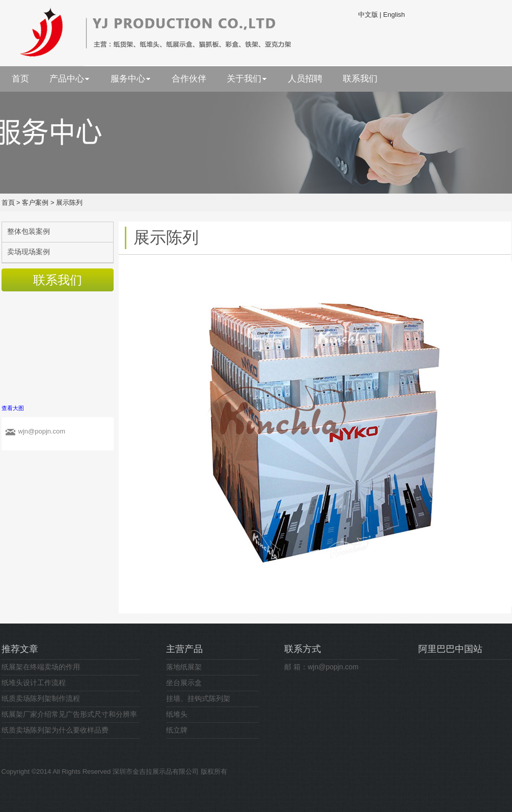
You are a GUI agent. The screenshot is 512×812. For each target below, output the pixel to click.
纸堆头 (177, 714)
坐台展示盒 (184, 683)
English (394, 15)
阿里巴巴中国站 (450, 649)
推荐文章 (20, 649)
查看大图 (13, 408)
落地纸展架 (184, 667)
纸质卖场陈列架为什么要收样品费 (55, 730)
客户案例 (35, 202)
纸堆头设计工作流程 (34, 683)
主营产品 (184, 649)
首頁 (8, 202)
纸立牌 (177, 730)
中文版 (368, 15)
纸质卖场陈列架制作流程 (41, 698)
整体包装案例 (29, 231)
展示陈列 (69, 202)
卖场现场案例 (29, 252)
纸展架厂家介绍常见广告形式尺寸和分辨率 (69, 714)
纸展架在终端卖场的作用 (41, 667)
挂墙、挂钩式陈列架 (198, 698)
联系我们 (58, 280)
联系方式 (303, 649)
